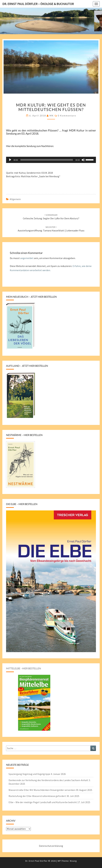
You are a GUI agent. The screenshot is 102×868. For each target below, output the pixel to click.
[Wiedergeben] (10, 160)
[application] (51, 160)
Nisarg (73, 861)
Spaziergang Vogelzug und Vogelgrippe (29, 774)
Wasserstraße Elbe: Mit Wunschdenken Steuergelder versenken (42, 790)
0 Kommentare (67, 116)
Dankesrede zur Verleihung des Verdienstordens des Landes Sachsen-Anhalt (48, 780)
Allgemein (15, 199)
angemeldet (27, 258)
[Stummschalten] (83, 160)
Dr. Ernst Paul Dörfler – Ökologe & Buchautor (38, 4)
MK (52, 116)
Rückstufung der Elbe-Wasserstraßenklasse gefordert (37, 796)
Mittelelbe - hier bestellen (24, 668)
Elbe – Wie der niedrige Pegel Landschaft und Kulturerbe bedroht (43, 802)
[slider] (47, 160)
